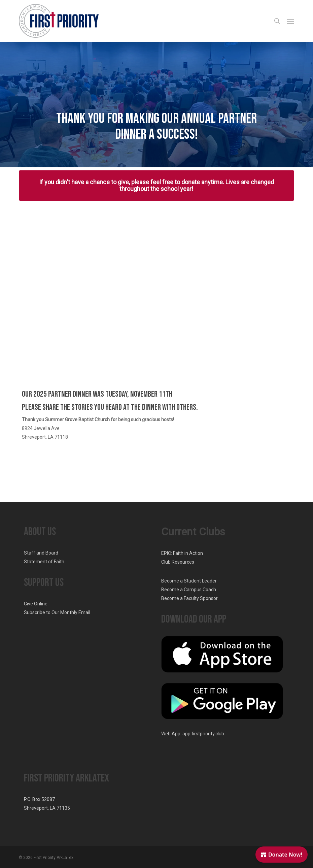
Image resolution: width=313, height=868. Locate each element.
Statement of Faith (44, 562)
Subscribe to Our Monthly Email (57, 612)
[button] (290, 21)
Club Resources (178, 562)
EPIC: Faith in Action (182, 553)
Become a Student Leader (189, 581)
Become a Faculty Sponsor (189, 598)
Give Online (36, 604)
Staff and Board (41, 553)
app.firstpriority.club (203, 734)
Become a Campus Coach (189, 590)
